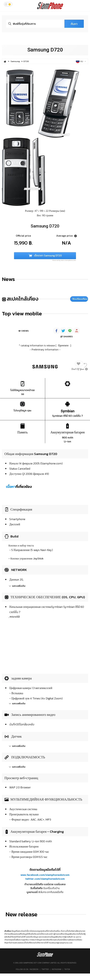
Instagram (56, 969)
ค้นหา (74, 24)
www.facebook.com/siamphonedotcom (45, 875)
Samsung (15, 61)
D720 (26, 61)
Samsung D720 (45, 50)
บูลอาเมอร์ (32, 892)
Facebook (34, 969)
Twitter (45, 969)
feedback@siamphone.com (61, 943)
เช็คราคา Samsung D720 (45, 256)
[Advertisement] (45, 645)
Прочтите (63, 345)
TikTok (67, 969)
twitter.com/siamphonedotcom (45, 879)
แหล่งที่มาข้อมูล (32, 937)
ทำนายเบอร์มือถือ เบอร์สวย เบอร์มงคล (45, 884)
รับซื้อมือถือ (36, 888)
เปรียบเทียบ (80, 299)
